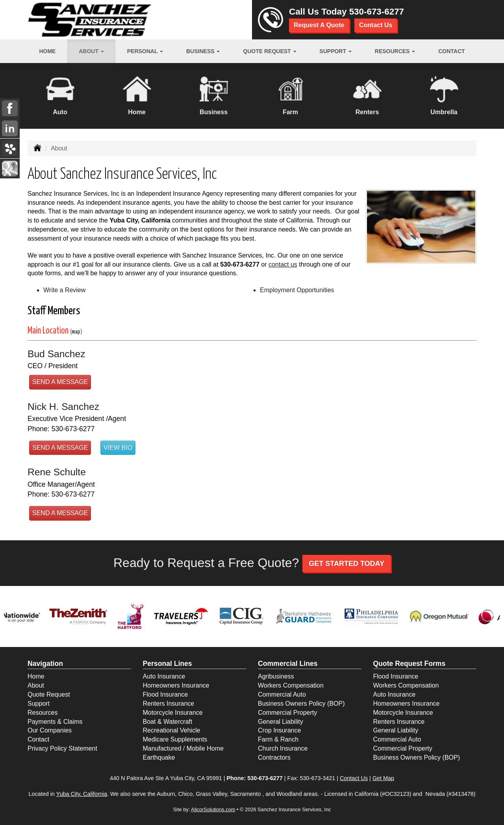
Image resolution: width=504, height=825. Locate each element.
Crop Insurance (279, 730)
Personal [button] (145, 51)
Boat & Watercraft (168, 722)
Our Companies (50, 730)
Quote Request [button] (270, 51)
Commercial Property (287, 713)
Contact (451, 51)
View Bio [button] (118, 448)
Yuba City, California (82, 794)
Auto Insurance (164, 676)
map (76, 332)
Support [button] (335, 51)
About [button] (91, 51)
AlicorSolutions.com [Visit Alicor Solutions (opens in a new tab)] (213, 809)
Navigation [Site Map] (45, 664)
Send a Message (60, 382)
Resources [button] (395, 51)
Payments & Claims (55, 722)
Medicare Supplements (175, 739)
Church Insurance (283, 748)
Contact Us (376, 25)
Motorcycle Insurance (173, 713)
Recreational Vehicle (172, 730)
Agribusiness (276, 676)
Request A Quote (319, 25)
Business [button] (203, 51)
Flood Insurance (166, 694)
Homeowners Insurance (176, 685)
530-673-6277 (377, 12)
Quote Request (49, 694)
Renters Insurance (169, 704)
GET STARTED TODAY (346, 564)
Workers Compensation (291, 685)
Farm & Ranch (278, 739)
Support (39, 704)
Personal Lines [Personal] (168, 664)
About (36, 685)
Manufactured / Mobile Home (183, 748)
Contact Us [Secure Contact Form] (354, 778)
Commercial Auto (282, 694)
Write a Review (64, 290)
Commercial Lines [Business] (288, 664)
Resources (43, 713)
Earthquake (159, 757)
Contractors (274, 757)
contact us (283, 264)
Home (47, 51)
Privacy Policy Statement (62, 748)
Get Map (383, 778)
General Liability (281, 722)
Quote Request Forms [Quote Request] (409, 664)
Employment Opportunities (297, 290)
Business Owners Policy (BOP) (301, 704)
